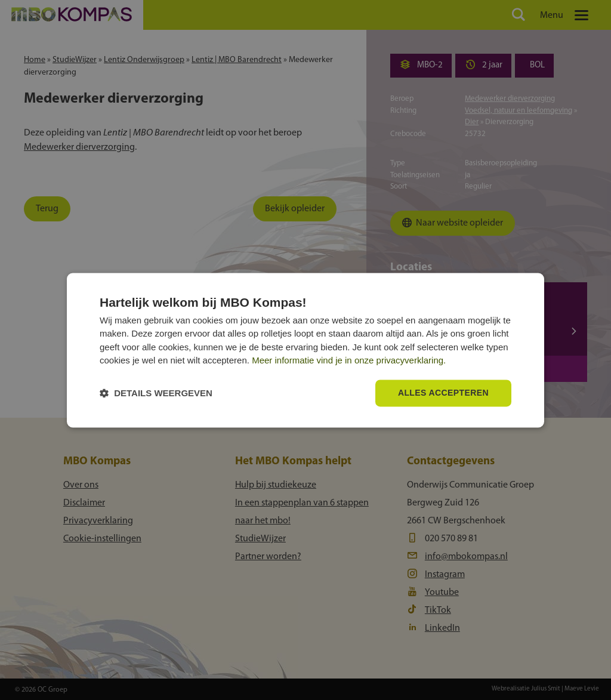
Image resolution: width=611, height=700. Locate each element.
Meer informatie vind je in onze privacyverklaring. (349, 361)
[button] (156, 393)
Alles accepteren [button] (443, 393)
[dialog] (305, 350)
